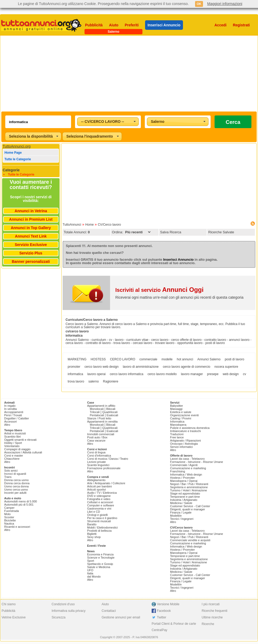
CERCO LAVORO (123, 359)
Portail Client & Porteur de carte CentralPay (174, 627)
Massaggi (176, 409)
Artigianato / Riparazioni (185, 440)
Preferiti (132, 25)
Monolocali (97, 409)
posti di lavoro (235, 359)
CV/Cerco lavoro (109, 225)
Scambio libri (13, 437)
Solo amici (11, 471)
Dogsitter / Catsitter (17, 418)
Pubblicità (94, 25)
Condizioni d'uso (63, 604)
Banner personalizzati (31, 262)
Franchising (178, 471)
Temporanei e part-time (185, 497)
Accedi (221, 25)
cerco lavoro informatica (126, 374)
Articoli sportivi (96, 490)
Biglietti (92, 534)
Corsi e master (14, 456)
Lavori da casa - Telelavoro (187, 459)
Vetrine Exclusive (14, 617)
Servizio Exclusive (31, 245)
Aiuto (114, 25)
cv (245, 374)
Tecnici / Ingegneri (182, 519)
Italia (90, 573)
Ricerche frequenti (214, 611)
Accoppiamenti (14, 412)
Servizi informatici (181, 447)
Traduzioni (177, 434)
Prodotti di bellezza (99, 531)
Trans (8, 477)
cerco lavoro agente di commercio (187, 367)
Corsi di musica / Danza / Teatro (108, 459)
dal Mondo (94, 577)
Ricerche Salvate (221, 232)
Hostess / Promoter (182, 478)
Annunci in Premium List (31, 219)
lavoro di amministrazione (141, 367)
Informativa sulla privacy (69, 611)
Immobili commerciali (101, 434)
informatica (75, 374)
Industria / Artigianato (184, 500)
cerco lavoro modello (162, 374)
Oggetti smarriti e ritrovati (20, 440)
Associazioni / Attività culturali (23, 452)
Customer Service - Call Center (190, 506)
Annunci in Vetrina (31, 211)
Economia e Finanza (100, 554)
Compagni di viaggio (17, 449)
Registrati (241, 25)
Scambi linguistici (98, 465)
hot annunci (185, 359)
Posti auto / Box (97, 437)
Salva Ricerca (171, 232)
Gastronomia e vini (99, 509)
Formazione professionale (104, 468)
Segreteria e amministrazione (189, 487)
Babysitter (177, 406)
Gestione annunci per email (121, 617)
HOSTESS (98, 359)
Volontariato (12, 446)
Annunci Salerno (209, 359)
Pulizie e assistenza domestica (190, 428)
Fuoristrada (12, 511)
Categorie (11, 170)
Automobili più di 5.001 (19, 505)
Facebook (164, 611)
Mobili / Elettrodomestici (102, 527)
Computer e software (101, 505)
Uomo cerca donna (16, 486)
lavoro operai (96, 374)
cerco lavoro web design (101, 367)
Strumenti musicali (99, 521)
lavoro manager (192, 374)
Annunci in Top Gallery (31, 228)
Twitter (162, 617)
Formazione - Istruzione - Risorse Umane (197, 462)
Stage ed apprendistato (185, 493)
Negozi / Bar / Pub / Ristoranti (189, 484)
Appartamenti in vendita (102, 422)
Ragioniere (111, 381)
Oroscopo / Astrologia (184, 444)
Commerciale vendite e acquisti (190, 540)
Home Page (13, 153)
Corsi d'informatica (99, 456)
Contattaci (109, 611)
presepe (213, 374)
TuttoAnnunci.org (17, 146)
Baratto (92, 524)
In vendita (11, 409)
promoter (74, 367)
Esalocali (112, 415)
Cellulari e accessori (100, 502)
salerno (94, 381)
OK (199, 4)
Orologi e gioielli (97, 515)
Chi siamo (9, 604)
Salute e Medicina (99, 567)
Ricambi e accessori (17, 527)
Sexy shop (94, 537)
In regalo (10, 406)
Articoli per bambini (100, 486)
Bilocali (111, 409)
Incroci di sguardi (15, 474)
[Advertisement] (102, 74)
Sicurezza (59, 617)
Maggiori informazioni (225, 4)
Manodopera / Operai (184, 481)
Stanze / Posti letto (99, 418)
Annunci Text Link (31, 236)
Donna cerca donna (17, 483)
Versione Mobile (168, 604)
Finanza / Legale (181, 512)
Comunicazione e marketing (188, 468)
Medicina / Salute (181, 503)
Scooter (9, 517)
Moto (7, 514)
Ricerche (208, 624)
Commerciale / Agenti (184, 465)
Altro (7, 425)
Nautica (9, 524)
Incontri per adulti (15, 493)
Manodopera (178, 425)
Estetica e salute (181, 412)
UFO (90, 570)
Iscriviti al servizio (159, 290)
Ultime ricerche (212, 617)
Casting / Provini (181, 418)
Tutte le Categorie (18, 159)
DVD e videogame (99, 496)
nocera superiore (226, 367)
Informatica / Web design (186, 474)
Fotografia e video (99, 499)
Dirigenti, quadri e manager (188, 509)
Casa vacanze (96, 440)
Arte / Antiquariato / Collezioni (106, 483)
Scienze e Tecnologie (101, 558)
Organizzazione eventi (184, 415)
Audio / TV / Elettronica (102, 493)
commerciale (148, 359)
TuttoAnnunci (72, 225)
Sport (91, 561)
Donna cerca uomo (16, 480)
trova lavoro (76, 381)
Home (90, 225)
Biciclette (10, 520)
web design (231, 374)
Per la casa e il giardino (102, 518)
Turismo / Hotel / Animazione (188, 490)
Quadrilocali (110, 412)
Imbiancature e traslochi (185, 431)
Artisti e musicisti (15, 433)
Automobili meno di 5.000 (21, 501)
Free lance (177, 437)
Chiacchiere (12, 459)
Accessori (11, 422)
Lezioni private (96, 462)
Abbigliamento (96, 480)
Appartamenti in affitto (101, 406)
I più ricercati (211, 604)
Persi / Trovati (13, 415)
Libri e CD (94, 512)
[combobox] (108, 122)
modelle (167, 359)
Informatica (177, 422)
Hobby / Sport (13, 443)
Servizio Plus (31, 253)
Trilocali (95, 412)
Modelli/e (176, 516)
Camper (9, 508)
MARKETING (77, 359)
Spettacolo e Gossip (100, 564)
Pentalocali (97, 415)
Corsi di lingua (96, 452)
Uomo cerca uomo (16, 490)
